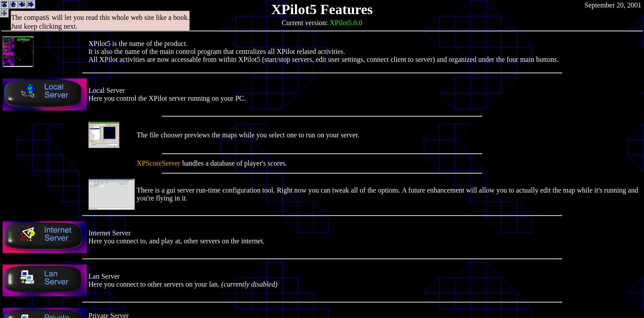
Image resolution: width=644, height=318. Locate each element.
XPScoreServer (159, 163)
